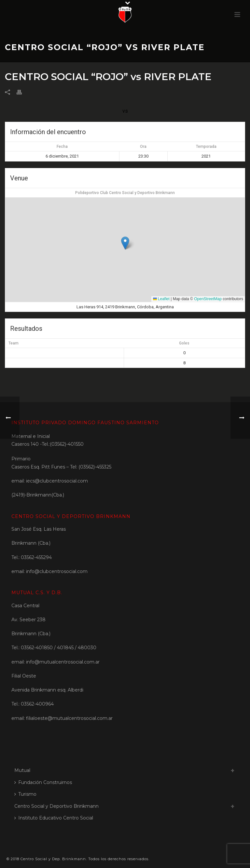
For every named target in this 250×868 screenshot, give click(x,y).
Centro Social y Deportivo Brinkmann (56, 806)
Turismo (25, 794)
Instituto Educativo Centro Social (54, 818)
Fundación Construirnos (43, 782)
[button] (125, 243)
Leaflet (161, 299)
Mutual (22, 770)
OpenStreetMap (208, 299)
